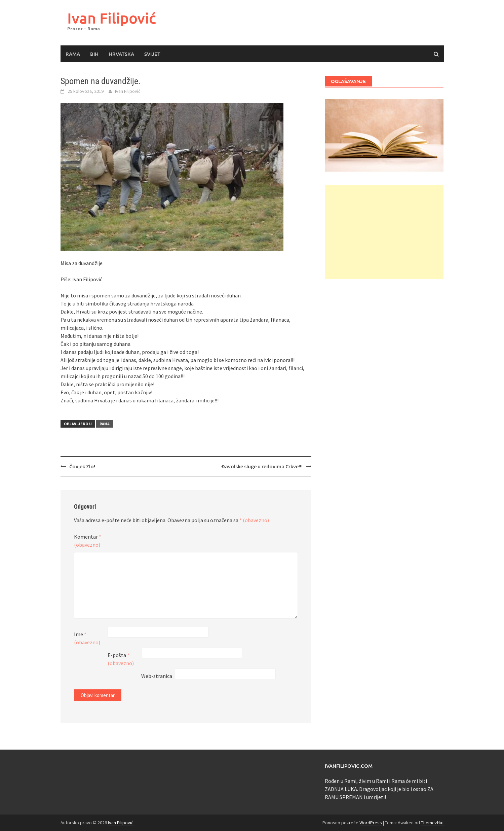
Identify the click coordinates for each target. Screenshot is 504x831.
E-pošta (121, 659)
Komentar (88, 541)
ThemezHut (432, 823)
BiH (94, 54)
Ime (87, 638)
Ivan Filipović (112, 18)
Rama (73, 54)
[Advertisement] (384, 232)
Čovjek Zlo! (82, 466)
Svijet (152, 54)
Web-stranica (157, 676)
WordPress (371, 823)
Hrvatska (121, 54)
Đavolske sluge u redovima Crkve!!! (262, 466)
